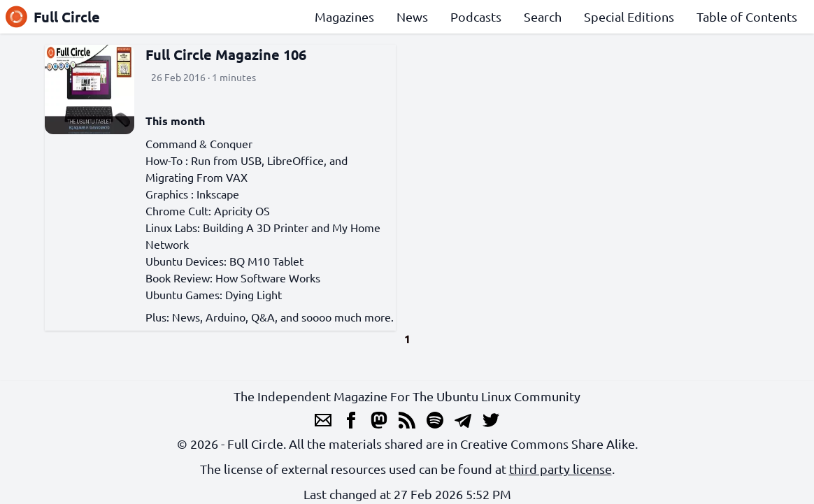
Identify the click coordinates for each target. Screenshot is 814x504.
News (412, 16)
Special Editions (629, 16)
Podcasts (476, 16)
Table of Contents (747, 16)
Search (543, 16)
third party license (560, 469)
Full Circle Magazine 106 (226, 55)
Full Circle (53, 17)
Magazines (344, 16)
